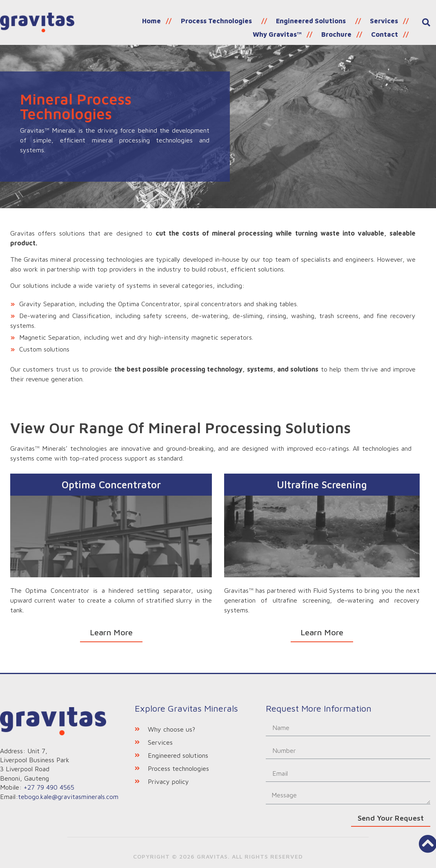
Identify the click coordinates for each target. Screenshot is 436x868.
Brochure (341, 31)
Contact (386, 31)
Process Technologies (159, 20)
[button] (111, 633)
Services (320, 20)
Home (98, 20)
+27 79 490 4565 (49, 787)
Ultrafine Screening (322, 485)
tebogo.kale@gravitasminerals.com (68, 796)
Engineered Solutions (250, 20)
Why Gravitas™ (375, 20)
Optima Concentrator (111, 485)
